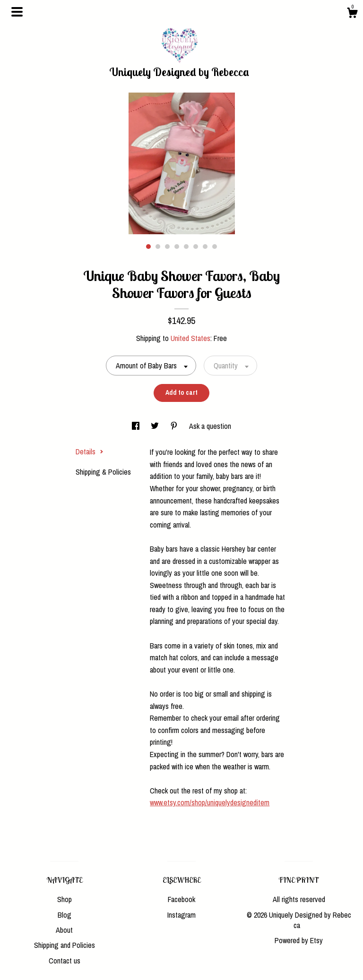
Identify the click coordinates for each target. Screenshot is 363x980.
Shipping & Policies (103, 472)
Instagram (181, 915)
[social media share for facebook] (137, 426)
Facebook (181, 899)
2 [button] (158, 247)
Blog (65, 915)
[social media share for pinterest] (175, 426)
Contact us (65, 961)
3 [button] (167, 247)
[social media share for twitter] (156, 426)
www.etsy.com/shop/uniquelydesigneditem (210, 802)
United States (190, 338)
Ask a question (210, 426)
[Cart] (352, 14)
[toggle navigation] (17, 12)
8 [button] (215, 247)
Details (90, 452)
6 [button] (196, 247)
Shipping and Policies (65, 945)
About (64, 930)
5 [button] (186, 247)
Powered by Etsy (299, 940)
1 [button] (148, 247)
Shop (65, 899)
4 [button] (177, 247)
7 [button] (205, 247)
